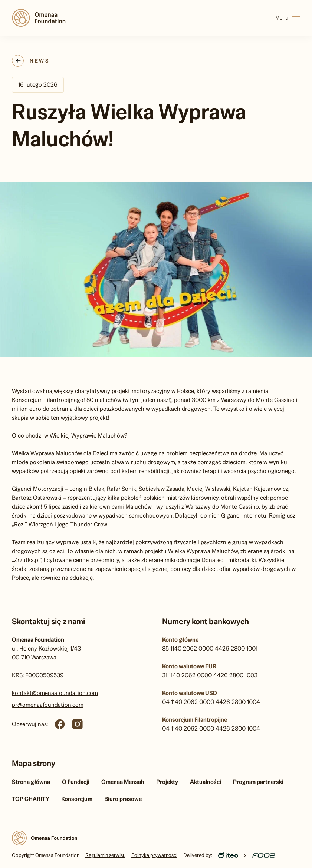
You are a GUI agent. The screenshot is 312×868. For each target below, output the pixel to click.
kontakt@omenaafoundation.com (55, 693)
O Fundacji (76, 782)
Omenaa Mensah (123, 782)
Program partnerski (258, 782)
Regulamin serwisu (105, 855)
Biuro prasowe (123, 799)
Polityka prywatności (154, 855)
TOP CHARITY (31, 799)
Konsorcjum (77, 799)
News (40, 61)
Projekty (167, 782)
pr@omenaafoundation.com (48, 705)
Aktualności (206, 782)
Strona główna (31, 782)
